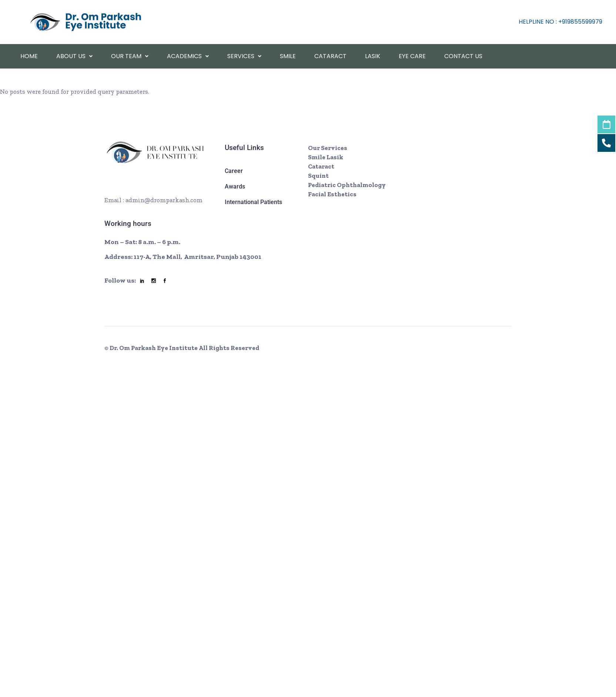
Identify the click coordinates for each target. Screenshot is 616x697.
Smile (288, 56)
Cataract (330, 56)
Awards (235, 186)
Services (244, 56)
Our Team (130, 56)
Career (234, 171)
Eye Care (412, 56)
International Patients (253, 202)
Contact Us (463, 56)
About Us (74, 56)
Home (29, 56)
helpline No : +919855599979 (560, 22)
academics (188, 56)
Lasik (373, 56)
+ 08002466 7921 (143, 187)
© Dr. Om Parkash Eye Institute (152, 348)
